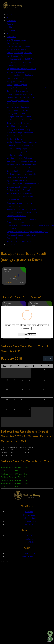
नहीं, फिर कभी (23, 335)
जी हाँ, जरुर (32, 335)
